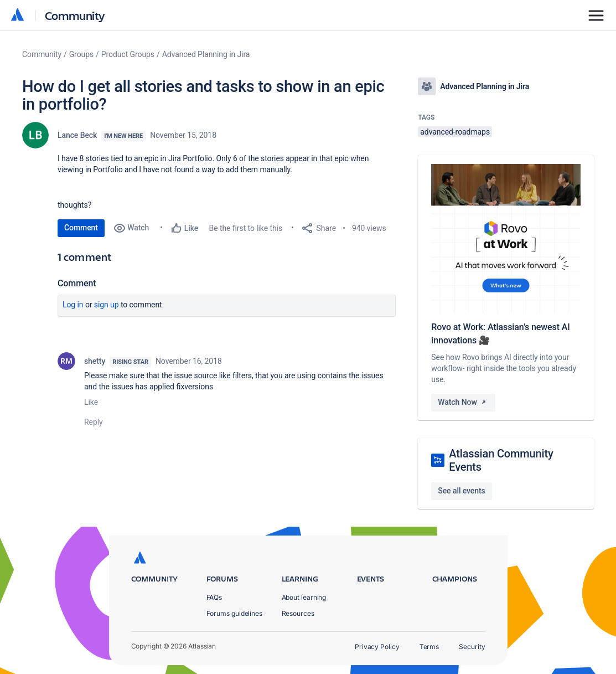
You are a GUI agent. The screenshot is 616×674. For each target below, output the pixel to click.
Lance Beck (77, 135)
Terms (429, 647)
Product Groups (128, 54)
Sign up (107, 305)
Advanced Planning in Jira (206, 54)
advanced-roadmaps (455, 132)
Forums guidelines (235, 613)
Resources (298, 613)
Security (472, 647)
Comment (81, 228)
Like (91, 402)
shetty (95, 361)
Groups (81, 54)
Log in (73, 305)
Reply (94, 422)
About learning (304, 597)
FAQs (214, 597)
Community (75, 15)
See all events (461, 491)
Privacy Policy (377, 647)
